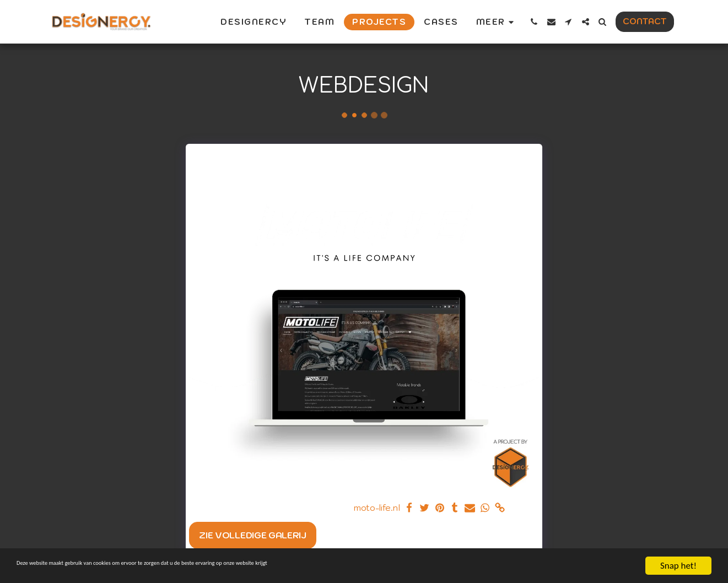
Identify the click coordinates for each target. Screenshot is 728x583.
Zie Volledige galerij (252, 535)
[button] (534, 22)
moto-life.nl (377, 508)
